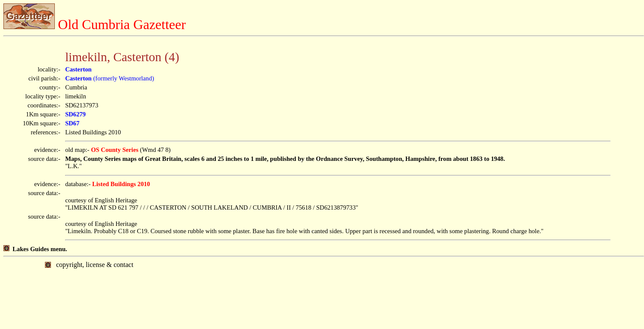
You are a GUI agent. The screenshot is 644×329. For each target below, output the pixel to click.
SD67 (72, 123)
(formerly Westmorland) (110, 78)
